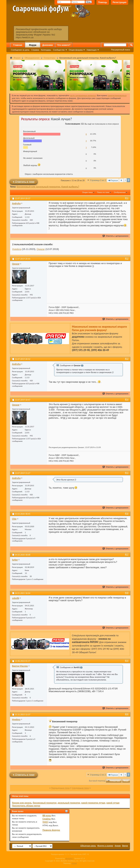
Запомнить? (65, 6)
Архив (118, 846)
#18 (127, 593)
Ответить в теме (24, 182)
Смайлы (47, 819)
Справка (35, 50)
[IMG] (45, 822)
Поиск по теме (103, 192)
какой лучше (113, 803)
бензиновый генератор (45, 803)
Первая (113, 180)
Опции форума (76, 50)
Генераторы (50, 58)
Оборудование (32, 58)
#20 (127, 714)
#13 (127, 359)
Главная (18, 45)
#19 (127, 661)
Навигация (92, 50)
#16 (127, 513)
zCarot (74, 863)
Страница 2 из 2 (98, 180)
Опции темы (87, 192)
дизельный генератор (69, 803)
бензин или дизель (22, 803)
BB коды (47, 816)
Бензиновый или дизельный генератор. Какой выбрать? (48, 187)
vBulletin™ (70, 858)
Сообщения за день (20, 50)
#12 (127, 258)
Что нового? (64, 45)
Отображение (120, 192)
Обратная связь (88, 846)
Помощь (103, 2)
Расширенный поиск (120, 50)
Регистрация (119, 2)
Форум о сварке (105, 846)
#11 (127, 198)
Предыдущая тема (60, 788)
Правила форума (51, 830)
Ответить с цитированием (116, 236)
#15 (127, 473)
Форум (33, 45)
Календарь (46, 50)
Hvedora (17, 249)
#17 (127, 554)
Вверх (126, 781)
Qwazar (41, 249)
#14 (127, 399)
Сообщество (59, 50)
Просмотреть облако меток (26, 806)
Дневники (48, 45)
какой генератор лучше (93, 803)
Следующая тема (80, 788)
